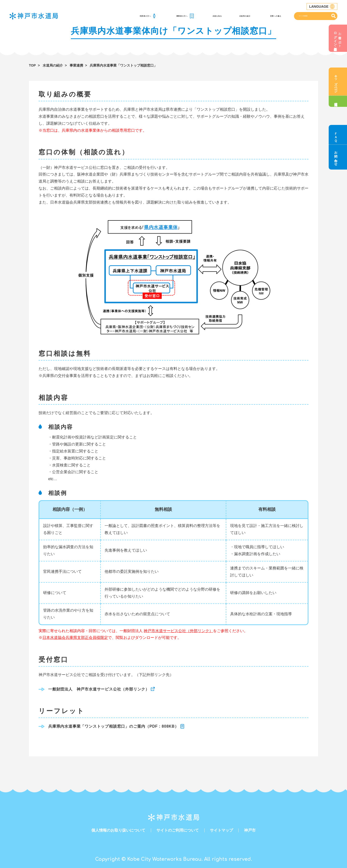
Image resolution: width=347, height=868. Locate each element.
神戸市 (250, 830)
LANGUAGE (322, 7)
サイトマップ (221, 830)
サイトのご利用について (178, 830)
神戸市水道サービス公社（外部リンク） (178, 631)
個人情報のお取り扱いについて (118, 830)
